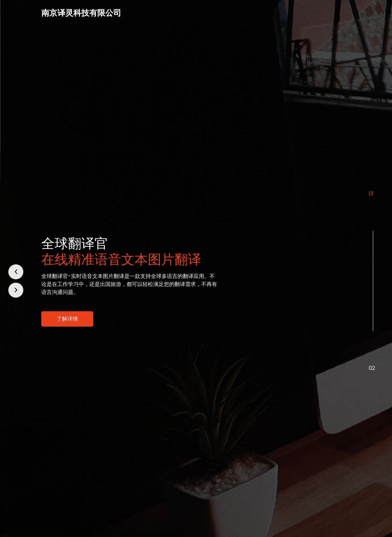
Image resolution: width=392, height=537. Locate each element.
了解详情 (67, 319)
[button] (16, 272)
